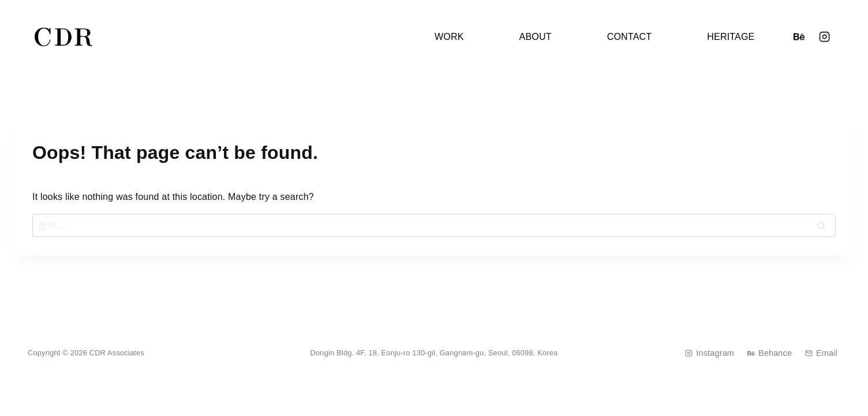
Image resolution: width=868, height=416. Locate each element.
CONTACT (630, 37)
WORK (449, 37)
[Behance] (799, 37)
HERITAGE (731, 37)
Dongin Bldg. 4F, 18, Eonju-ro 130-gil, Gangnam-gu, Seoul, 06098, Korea (434, 353)
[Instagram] (825, 37)
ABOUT (536, 37)
